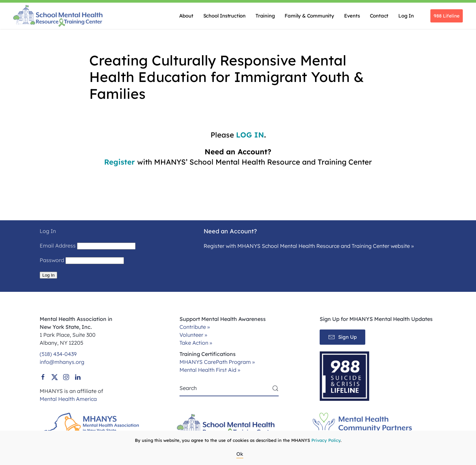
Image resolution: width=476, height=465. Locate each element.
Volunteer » (193, 335)
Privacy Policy (326, 440)
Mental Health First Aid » (210, 370)
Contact (379, 16)
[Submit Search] (275, 388)
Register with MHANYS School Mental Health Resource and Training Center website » (309, 246)
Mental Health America (68, 399)
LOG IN (250, 135)
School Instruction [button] (224, 16)
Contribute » (195, 327)
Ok (240, 454)
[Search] (229, 388)
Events (352, 16)
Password (52, 260)
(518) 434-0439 (58, 354)
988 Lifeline (447, 16)
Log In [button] (406, 16)
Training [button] (265, 16)
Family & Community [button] (309, 16)
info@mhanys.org (62, 362)
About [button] (186, 16)
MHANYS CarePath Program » (217, 362)
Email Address (58, 246)
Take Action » (196, 343)
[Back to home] (58, 16)
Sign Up (342, 337)
